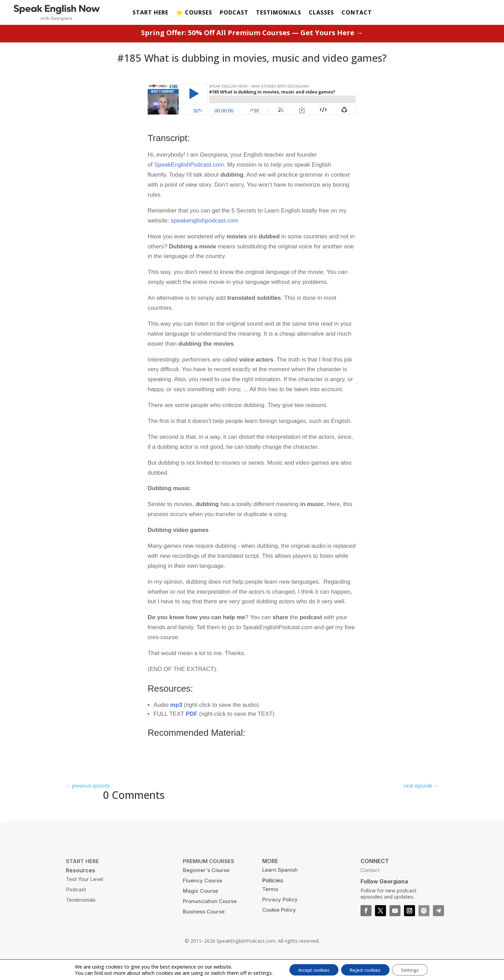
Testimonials (81, 916)
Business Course (204, 928)
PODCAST (234, 13)
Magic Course (200, 907)
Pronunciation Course (210, 917)
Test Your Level (85, 895)
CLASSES (321, 13)
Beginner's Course (206, 886)
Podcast (76, 906)
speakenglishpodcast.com (205, 236)
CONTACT (357, 13)
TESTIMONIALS (279, 13)
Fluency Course (202, 897)
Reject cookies (366, 969)
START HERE (150, 13)
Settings (416, 969)
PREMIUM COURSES (209, 877)
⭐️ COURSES (194, 13)
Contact (370, 886)
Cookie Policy (279, 926)
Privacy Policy (280, 916)
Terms (270, 905)
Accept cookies (309, 969)
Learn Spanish (280, 886)
